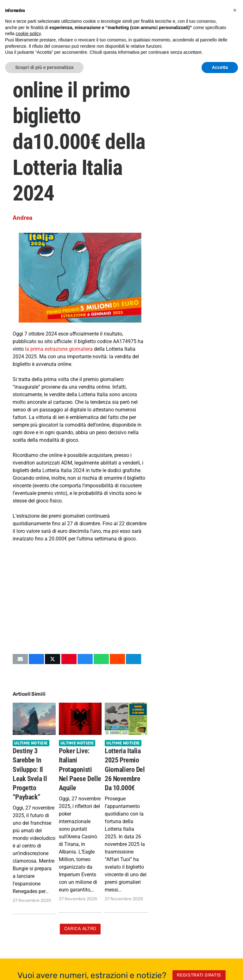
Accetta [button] (220, 67)
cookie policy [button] (28, 34)
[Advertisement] (80, 598)
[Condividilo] (36, 659)
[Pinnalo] (69, 659)
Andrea (22, 218)
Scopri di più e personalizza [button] (44, 67)
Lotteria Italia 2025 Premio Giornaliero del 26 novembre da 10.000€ (125, 769)
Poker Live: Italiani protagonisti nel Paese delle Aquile (80, 769)
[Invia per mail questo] (20, 659)
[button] (235, 10)
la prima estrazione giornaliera (59, 349)
